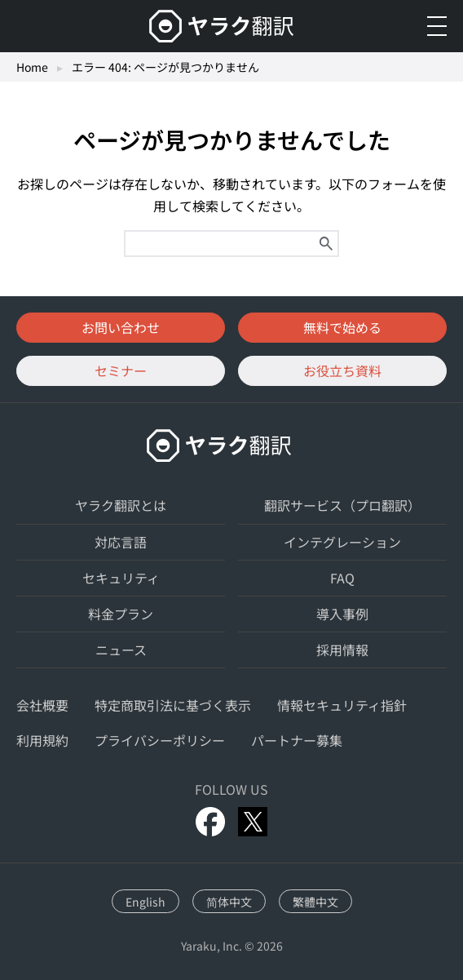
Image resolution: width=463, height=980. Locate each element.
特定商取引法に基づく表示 (173, 705)
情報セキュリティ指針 (342, 705)
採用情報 (342, 650)
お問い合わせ (121, 327)
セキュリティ (121, 578)
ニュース (121, 650)
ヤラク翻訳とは (121, 505)
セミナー (121, 370)
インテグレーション (342, 542)
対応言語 (121, 542)
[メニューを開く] (437, 26)
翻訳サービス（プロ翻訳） (342, 505)
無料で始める (342, 327)
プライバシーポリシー (160, 740)
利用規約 (42, 740)
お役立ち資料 (342, 370)
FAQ (342, 578)
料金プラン (121, 614)
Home (32, 67)
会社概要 (42, 705)
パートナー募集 (297, 740)
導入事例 (342, 614)
